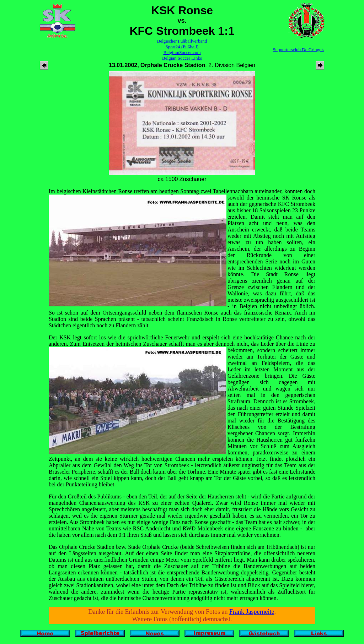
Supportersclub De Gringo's (298, 50)
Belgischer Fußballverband (182, 41)
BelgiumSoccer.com (182, 52)
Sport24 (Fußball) (182, 47)
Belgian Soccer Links (182, 58)
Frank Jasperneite (252, 612)
